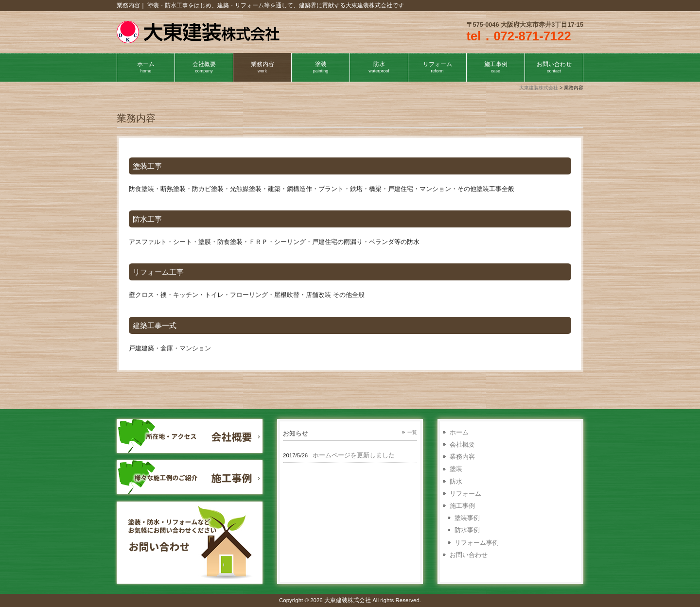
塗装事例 (467, 518)
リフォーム (465, 494)
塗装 (456, 469)
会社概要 (462, 444)
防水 (456, 481)
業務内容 (462, 457)
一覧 (412, 432)
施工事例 (462, 506)
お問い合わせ (469, 555)
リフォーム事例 (477, 543)
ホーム (459, 432)
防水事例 (467, 530)
